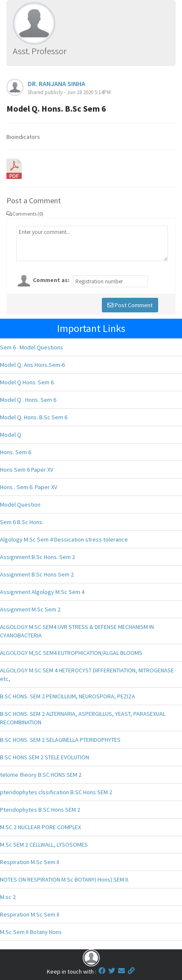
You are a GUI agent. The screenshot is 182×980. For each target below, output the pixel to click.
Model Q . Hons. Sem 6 (28, 400)
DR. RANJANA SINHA (56, 84)
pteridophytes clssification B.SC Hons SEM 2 (56, 792)
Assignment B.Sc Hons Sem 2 (37, 574)
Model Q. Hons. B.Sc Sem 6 (34, 417)
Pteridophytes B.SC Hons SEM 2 (40, 810)
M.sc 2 (8, 897)
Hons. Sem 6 (16, 452)
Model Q (11, 435)
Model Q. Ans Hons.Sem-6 (32, 365)
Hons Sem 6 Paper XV (27, 470)
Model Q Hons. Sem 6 (27, 382)
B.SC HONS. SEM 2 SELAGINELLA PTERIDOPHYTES (60, 740)
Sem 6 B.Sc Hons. (22, 522)
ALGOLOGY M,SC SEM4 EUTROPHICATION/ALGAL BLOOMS (71, 653)
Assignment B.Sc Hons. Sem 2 (38, 557)
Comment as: (51, 280)
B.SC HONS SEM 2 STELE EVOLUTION (45, 757)
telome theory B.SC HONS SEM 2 (41, 775)
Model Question (20, 504)
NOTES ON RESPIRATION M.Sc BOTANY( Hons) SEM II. (65, 879)
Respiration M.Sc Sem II (30, 862)
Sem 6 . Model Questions (32, 347)
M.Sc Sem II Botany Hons (31, 932)
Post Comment (130, 305)
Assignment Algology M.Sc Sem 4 (42, 592)
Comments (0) (25, 214)
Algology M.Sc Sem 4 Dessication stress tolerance (64, 539)
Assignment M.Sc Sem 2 (30, 609)
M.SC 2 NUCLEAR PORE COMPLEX (40, 827)
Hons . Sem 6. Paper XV (29, 487)
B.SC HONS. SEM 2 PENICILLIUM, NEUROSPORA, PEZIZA (68, 696)
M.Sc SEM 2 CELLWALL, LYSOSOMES (44, 845)
